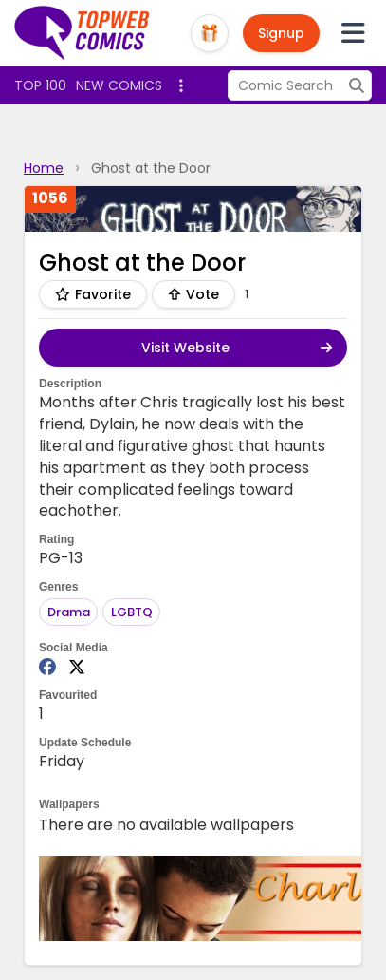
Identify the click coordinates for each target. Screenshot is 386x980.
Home (44, 168)
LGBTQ (132, 612)
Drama (69, 612)
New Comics (119, 85)
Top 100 (40, 85)
